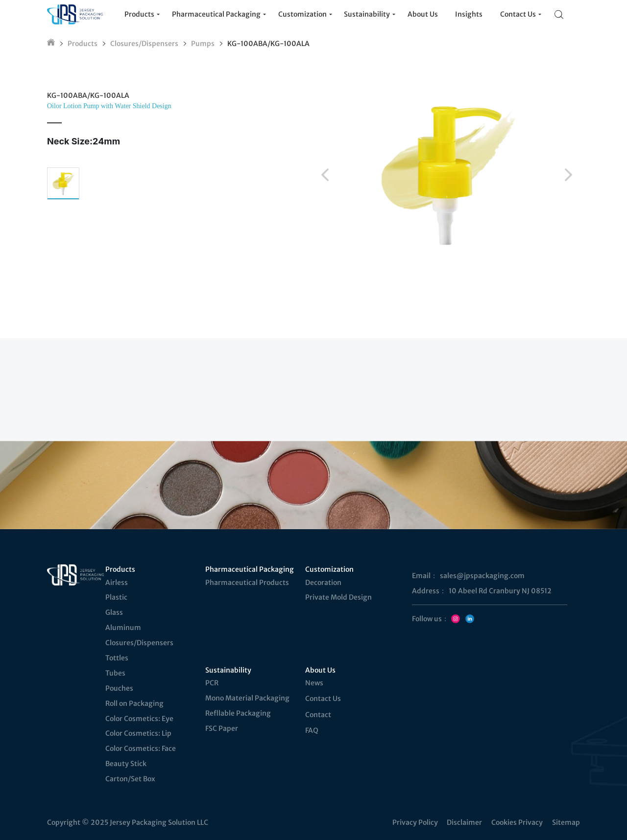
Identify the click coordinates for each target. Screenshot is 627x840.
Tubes (115, 673)
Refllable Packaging (238, 713)
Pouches (119, 688)
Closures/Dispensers (144, 44)
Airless (117, 583)
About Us (320, 670)
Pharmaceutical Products (247, 583)
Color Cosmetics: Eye (139, 719)
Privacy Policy (415, 822)
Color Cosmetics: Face (141, 748)
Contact (318, 715)
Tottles (117, 658)
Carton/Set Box (130, 779)
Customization (329, 569)
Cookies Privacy (517, 822)
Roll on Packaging (134, 703)
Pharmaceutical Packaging (249, 569)
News (314, 683)
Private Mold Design (338, 597)
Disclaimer (464, 822)
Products (83, 44)
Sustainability (228, 670)
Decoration (323, 583)
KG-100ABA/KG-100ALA (268, 44)
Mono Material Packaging (247, 698)
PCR (212, 683)
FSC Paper (222, 728)
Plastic (116, 597)
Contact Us (323, 699)
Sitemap (566, 822)
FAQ (312, 730)
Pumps (203, 44)
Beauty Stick (126, 764)
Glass (114, 612)
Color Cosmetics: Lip (138, 733)
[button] (325, 175)
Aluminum (123, 628)
